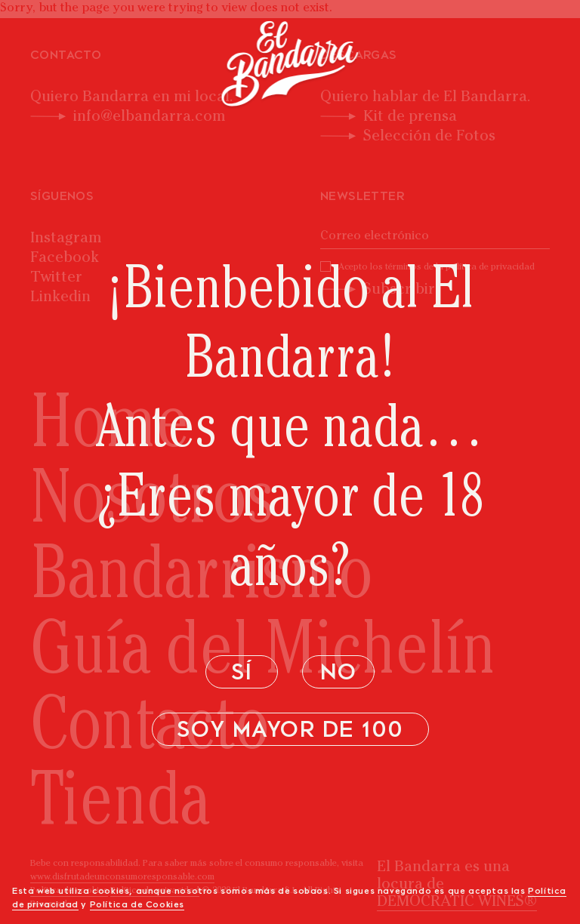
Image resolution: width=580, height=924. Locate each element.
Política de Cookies (137, 905)
